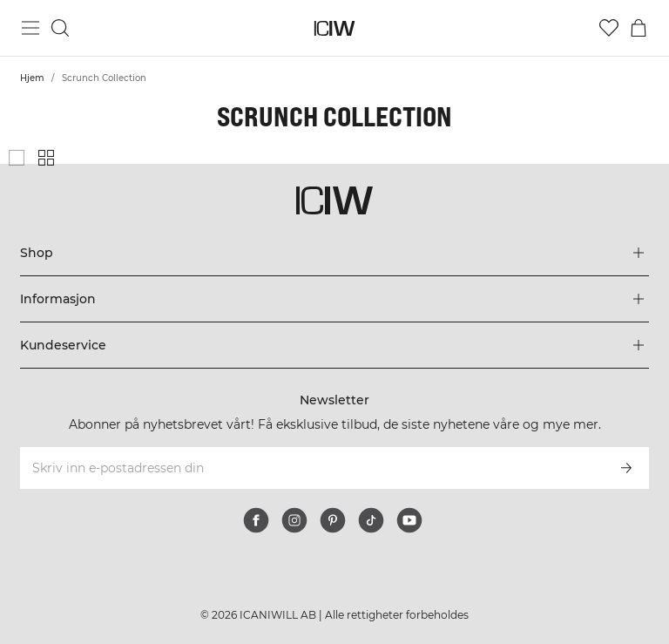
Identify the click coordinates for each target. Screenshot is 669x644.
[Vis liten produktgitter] (46, 158)
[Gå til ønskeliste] (609, 28)
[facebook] (256, 520)
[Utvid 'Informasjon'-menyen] (334, 299)
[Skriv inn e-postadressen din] (311, 468)
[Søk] (60, 28)
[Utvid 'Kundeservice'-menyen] (334, 345)
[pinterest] (333, 520)
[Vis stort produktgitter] (17, 158)
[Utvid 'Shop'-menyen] (334, 253)
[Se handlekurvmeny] (639, 28)
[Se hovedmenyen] (30, 28)
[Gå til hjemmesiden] (335, 28)
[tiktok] (371, 520)
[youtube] (409, 520)
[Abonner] (626, 468)
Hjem (32, 78)
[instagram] (294, 520)
